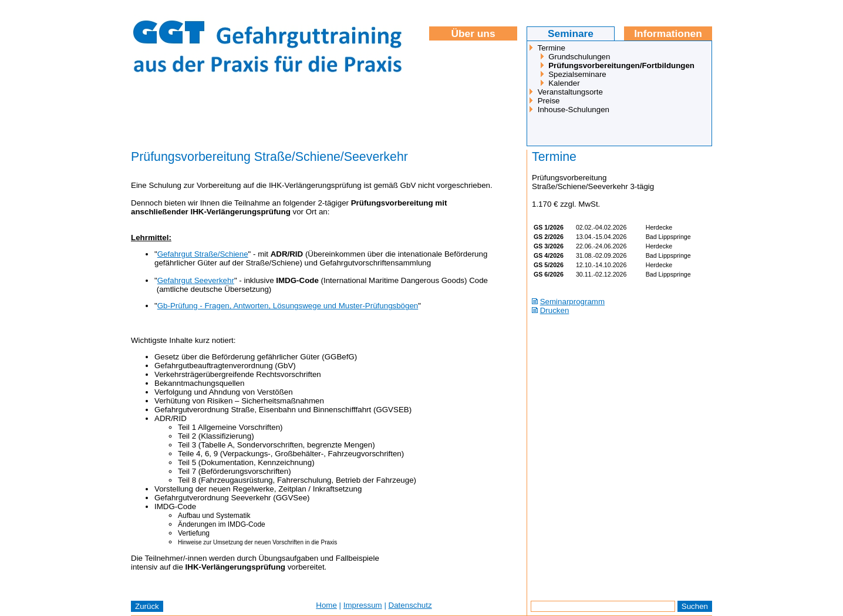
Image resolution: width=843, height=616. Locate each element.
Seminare (571, 33)
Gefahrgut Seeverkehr (196, 280)
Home (326, 605)
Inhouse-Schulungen (574, 110)
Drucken (555, 310)
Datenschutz (410, 605)
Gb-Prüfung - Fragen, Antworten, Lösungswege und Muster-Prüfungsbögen (288, 306)
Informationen (668, 33)
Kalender (564, 83)
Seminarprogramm (572, 302)
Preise (549, 101)
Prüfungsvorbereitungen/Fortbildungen (621, 65)
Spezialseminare (577, 74)
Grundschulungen (579, 57)
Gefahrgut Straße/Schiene (203, 254)
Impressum (363, 605)
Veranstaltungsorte (570, 92)
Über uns (473, 33)
